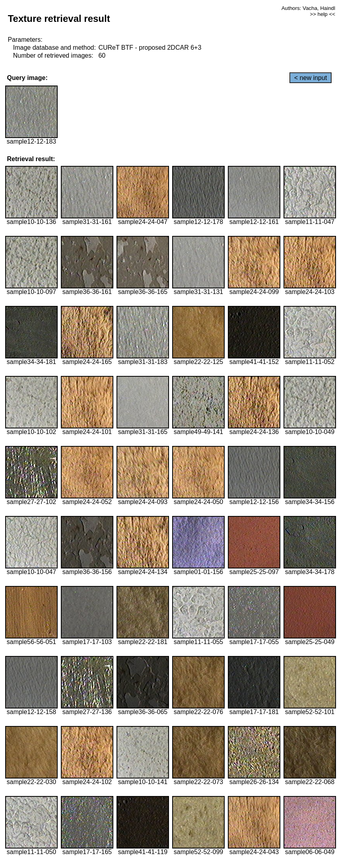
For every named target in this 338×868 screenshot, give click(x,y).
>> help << (322, 14)
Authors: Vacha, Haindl (308, 8)
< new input (311, 78)
